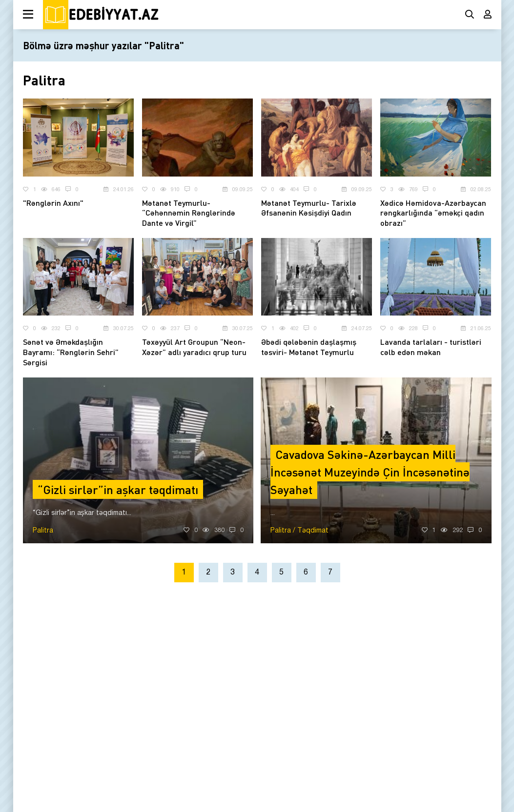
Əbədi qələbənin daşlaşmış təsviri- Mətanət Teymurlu (309, 347)
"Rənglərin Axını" (53, 203)
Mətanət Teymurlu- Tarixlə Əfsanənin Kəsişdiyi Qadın (309, 208)
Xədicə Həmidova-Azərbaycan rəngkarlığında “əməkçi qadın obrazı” (433, 213)
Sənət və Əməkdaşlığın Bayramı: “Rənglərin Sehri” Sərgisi (71, 352)
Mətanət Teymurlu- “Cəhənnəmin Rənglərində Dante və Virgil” (189, 213)
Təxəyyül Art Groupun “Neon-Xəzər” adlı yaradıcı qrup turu (194, 347)
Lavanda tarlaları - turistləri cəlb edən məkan (431, 347)
